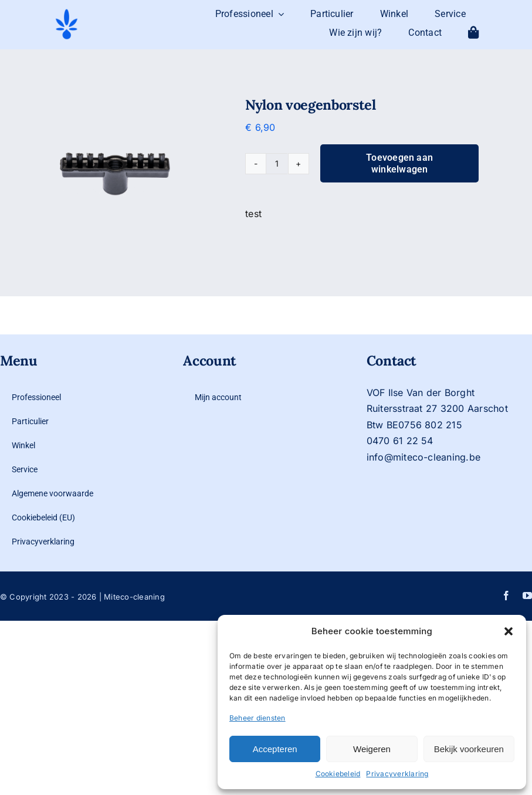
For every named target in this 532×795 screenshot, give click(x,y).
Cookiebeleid (338, 774)
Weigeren (372, 749)
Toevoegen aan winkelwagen (399, 163)
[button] (509, 631)
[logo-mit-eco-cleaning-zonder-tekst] (67, 12)
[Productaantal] (277, 164)
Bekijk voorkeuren (469, 749)
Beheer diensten (257, 718)
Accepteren (275, 749)
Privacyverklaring (397, 774)
